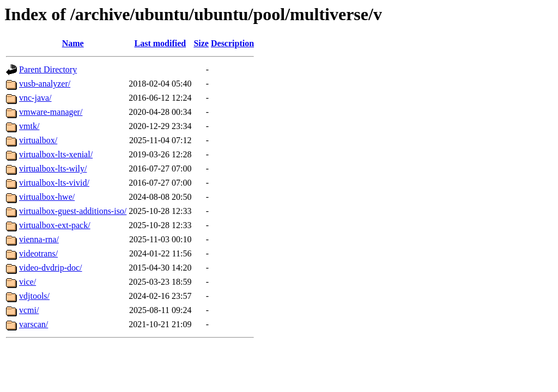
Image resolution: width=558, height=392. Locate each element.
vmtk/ (29, 126)
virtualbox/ (38, 140)
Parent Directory (48, 69)
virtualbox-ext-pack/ (55, 225)
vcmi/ (29, 310)
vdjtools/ (34, 296)
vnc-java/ (35, 98)
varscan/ (34, 324)
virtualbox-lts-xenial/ (56, 154)
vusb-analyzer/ (45, 84)
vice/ (28, 282)
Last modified (160, 43)
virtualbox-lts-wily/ (53, 169)
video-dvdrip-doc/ (51, 268)
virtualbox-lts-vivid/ (54, 183)
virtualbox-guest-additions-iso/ (73, 211)
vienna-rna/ (39, 239)
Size (201, 43)
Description (232, 43)
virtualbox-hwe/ (47, 197)
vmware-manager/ (51, 112)
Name (73, 43)
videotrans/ (38, 253)
